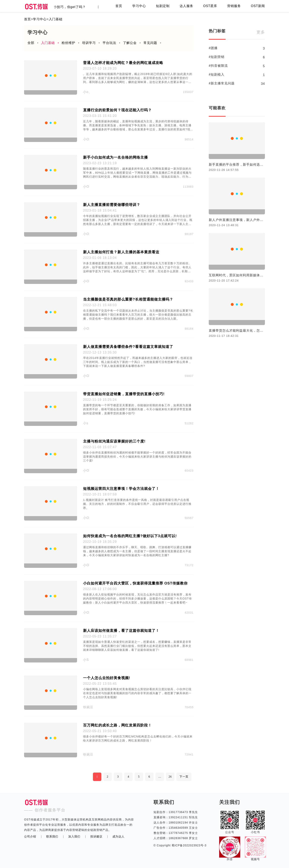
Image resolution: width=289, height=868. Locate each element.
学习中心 (139, 6)
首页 (119, 6)
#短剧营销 (217, 57)
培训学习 (89, 43)
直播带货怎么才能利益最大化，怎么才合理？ (237, 331)
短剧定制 (163, 6)
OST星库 (210, 6)
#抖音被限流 (218, 66)
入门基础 (56, 19)
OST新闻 (258, 6)
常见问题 (150, 43)
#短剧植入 (217, 74)
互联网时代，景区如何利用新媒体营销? (237, 275)
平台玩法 (109, 43)
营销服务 (234, 6)
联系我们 (52, 837)
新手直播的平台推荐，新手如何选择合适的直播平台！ (237, 165)
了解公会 (130, 43)
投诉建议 (96, 837)
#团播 (213, 48)
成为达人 (118, 837)
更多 (261, 32)
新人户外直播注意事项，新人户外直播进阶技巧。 (237, 220)
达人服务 (186, 6)
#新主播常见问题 (222, 83)
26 (170, 777)
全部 (31, 43)
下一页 (184, 777)
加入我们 (74, 837)
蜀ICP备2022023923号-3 (189, 845)
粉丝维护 (68, 43)
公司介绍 (30, 837)
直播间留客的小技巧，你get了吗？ (62, 7)
